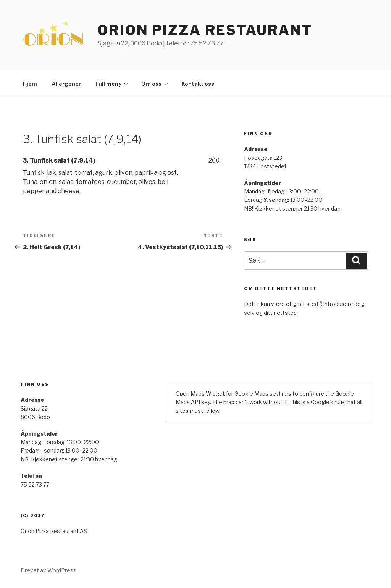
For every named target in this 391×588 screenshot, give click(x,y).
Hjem (30, 84)
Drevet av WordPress (48, 570)
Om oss (155, 84)
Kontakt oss (198, 84)
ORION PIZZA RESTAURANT (205, 30)
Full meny (112, 84)
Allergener (66, 84)
